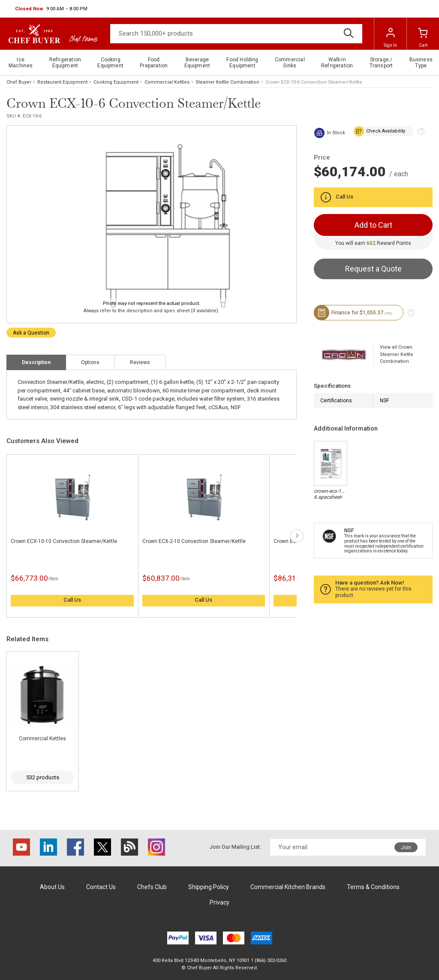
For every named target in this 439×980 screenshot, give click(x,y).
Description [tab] (36, 362)
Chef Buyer (19, 82)
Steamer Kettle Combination (227, 82)
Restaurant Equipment (62, 82)
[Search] (236, 34)
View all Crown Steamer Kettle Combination (397, 354)
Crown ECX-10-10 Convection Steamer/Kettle (64, 541)
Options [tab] (90, 362)
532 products (43, 777)
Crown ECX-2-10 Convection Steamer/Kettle (194, 541)
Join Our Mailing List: (235, 847)
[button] (51, 9)
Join (406, 847)
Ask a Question (31, 333)
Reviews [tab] (140, 362)
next (297, 536)
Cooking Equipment (116, 82)
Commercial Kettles (167, 82)
